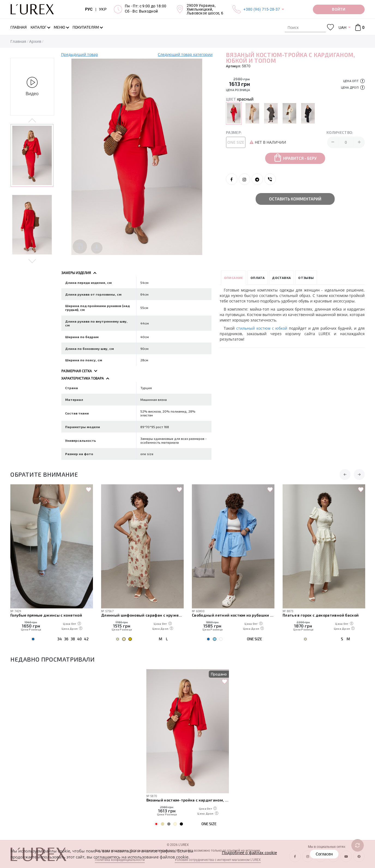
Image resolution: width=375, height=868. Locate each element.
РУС (89, 9)
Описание (234, 278)
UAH (342, 27)
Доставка (281, 278)
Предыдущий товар (80, 54)
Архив (35, 41)
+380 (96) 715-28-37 (262, 9)
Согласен (324, 854)
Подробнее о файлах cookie (249, 852)
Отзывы (306, 278)
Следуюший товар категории (185, 54)
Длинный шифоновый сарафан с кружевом (142, 615)
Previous (32, 121)
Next (32, 261)
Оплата (258, 278)
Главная (18, 41)
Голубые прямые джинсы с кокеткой (46, 615)
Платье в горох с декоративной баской (321, 615)
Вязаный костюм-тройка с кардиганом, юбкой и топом (188, 800)
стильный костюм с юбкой (262, 328)
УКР (103, 9)
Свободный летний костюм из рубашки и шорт (233, 615)
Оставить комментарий (295, 199)
